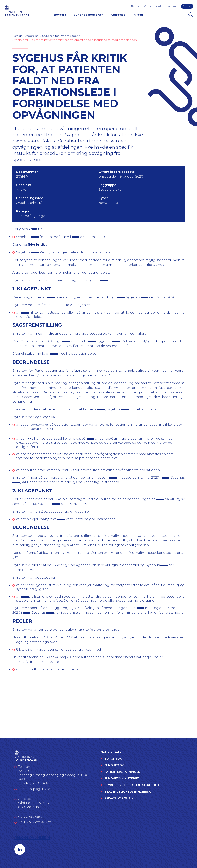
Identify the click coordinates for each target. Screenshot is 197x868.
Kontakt (172, 6)
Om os (148, 6)
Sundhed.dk (114, 765)
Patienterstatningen (122, 772)
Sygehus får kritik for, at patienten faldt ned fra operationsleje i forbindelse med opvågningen (75, 40)
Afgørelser (119, 15)
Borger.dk (113, 759)
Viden (139, 15)
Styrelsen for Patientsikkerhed (132, 785)
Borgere (60, 15)
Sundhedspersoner (88, 15)
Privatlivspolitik (119, 798)
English (187, 6)
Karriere (160, 6)
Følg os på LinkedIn (32, 838)
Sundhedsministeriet (122, 778)
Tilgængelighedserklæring (128, 792)
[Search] (191, 15)
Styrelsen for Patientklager (60, 36)
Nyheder (136, 6)
